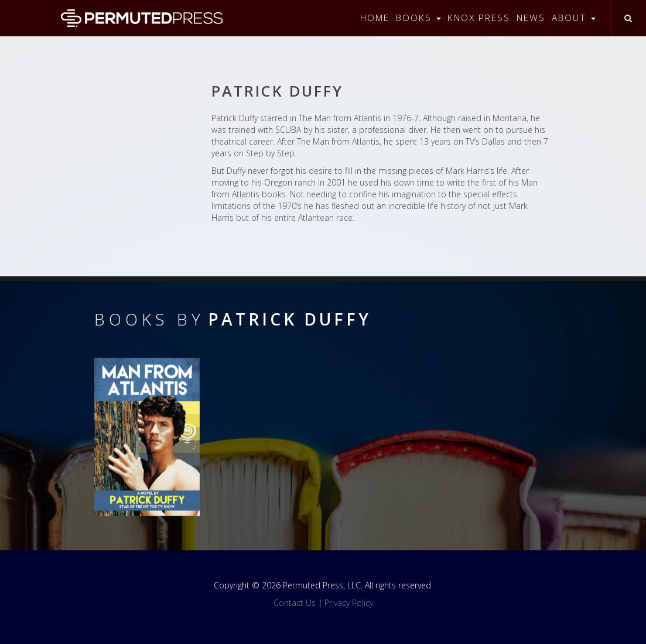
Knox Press (479, 18)
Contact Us (295, 603)
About (574, 18)
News (531, 18)
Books (418, 18)
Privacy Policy (349, 603)
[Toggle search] (628, 18)
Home (375, 18)
